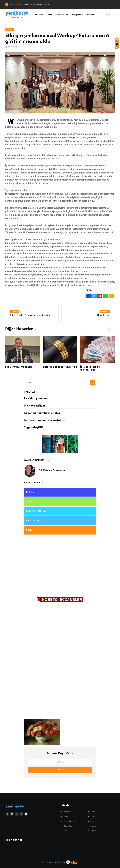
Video (49, 15)
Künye (66, 831)
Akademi (67, 816)
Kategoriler (77, 15)
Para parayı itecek (16, 367)
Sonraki (105, 311)
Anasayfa (39, 15)
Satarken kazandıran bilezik (97, 367)
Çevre (93, 812)
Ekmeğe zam (104, 315)
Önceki (14, 311)
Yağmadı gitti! (33, 427)
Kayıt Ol (60, 770)
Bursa (93, 821)
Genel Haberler (62, 15)
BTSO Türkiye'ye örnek (56, 367)
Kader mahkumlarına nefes (42, 413)
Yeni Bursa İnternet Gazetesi (54, 862)
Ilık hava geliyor (35, 406)
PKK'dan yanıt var (36, 399)
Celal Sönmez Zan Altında (52, 470)
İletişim (108, 15)
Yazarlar (91, 15)
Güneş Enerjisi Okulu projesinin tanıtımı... (31, 315)
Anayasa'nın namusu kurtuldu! (45, 420)
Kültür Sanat (68, 826)
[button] (108, 329)
